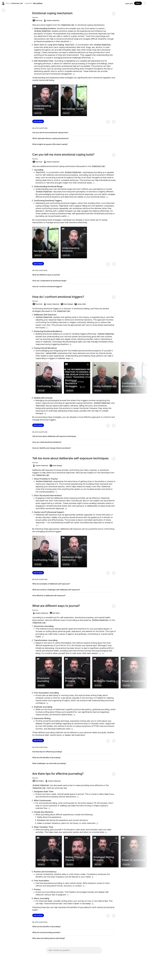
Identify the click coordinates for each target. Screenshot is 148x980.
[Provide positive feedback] (108, 122)
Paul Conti (37, 20)
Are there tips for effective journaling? (47, 752)
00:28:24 (126, 391)
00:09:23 (41, 864)
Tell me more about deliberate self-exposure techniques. (55, 436)
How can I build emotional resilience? (47, 442)
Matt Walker (38, 781)
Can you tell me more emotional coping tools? (50, 132)
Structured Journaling (43, 680)
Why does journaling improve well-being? (49, 938)
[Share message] (114, 14)
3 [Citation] (72, 359)
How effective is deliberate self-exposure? (49, 595)
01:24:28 (98, 686)
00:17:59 (70, 686)
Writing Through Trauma (75, 859)
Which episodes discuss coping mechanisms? (51, 138)
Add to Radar (38, 121)
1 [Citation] (71, 42)
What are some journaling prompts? (46, 932)
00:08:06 (70, 391)
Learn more (129, 3)
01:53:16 (98, 391)
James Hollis (80, 304)
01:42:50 (126, 686)
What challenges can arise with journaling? (49, 763)
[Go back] (4, 10)
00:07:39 (38, 113)
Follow (138, 3)
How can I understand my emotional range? (49, 281)
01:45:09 (41, 686)
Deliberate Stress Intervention (72, 559)
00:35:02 (70, 864)
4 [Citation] (45, 414)
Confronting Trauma (49, 386)
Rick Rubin (55, 613)
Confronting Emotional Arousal (132, 385)
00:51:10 (66, 113)
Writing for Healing (104, 681)
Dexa (8, 3)
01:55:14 (66, 564)
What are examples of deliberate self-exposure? (51, 584)
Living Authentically (105, 386)
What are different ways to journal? (46, 275)
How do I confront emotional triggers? (47, 286)
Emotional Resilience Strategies (71, 383)
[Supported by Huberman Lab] (34, 3)
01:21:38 (41, 391)
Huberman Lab (17, 3)
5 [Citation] (74, 715)
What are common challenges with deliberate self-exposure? (56, 590)
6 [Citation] (72, 729)
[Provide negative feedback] (114, 122)
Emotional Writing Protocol (75, 680)
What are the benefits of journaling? (46, 758)
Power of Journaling (134, 681)
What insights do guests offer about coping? (50, 144)
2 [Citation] (93, 58)
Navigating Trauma (73, 109)
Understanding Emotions (42, 107)
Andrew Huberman (51, 20)
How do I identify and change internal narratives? (52, 448)
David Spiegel (67, 304)
